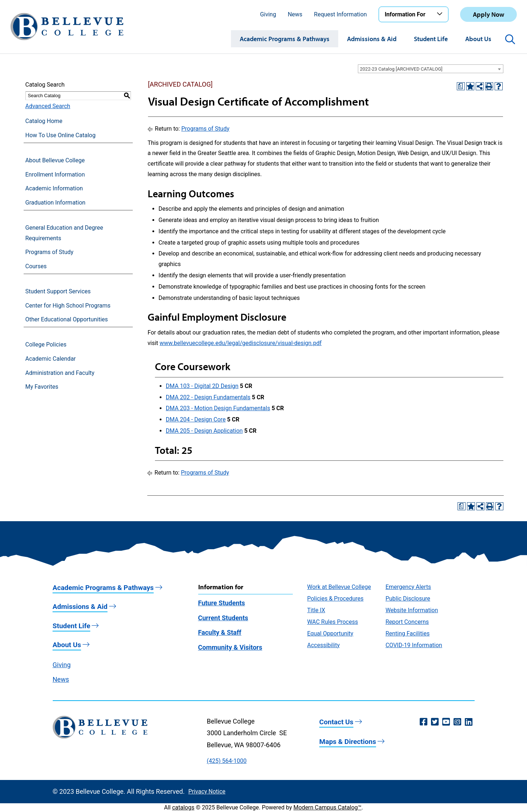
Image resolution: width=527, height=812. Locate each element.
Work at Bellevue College (339, 587)
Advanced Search (48, 106)
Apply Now (488, 14)
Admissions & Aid (372, 39)
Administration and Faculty (60, 373)
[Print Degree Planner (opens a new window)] (461, 86)
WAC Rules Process (333, 622)
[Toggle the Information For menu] (441, 14)
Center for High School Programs (68, 306)
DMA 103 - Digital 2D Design (202, 386)
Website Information (412, 610)
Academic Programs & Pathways (285, 39)
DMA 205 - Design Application (204, 431)
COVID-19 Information (414, 645)
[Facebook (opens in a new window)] (424, 722)
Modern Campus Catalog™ (328, 807)
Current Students (223, 618)
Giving (268, 14)
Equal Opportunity (330, 633)
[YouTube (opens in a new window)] (446, 722)
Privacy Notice (207, 791)
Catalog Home (44, 121)
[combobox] (431, 69)
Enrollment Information (55, 175)
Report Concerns (407, 622)
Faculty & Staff (220, 632)
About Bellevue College (55, 160)
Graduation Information (55, 203)
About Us (478, 39)
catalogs (183, 807)
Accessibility (324, 645)
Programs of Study (49, 252)
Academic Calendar (51, 359)
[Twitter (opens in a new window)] (435, 722)
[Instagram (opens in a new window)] (457, 722)
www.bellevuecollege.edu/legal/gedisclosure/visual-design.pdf (241, 343)
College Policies (46, 344)
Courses (36, 266)
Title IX (316, 610)
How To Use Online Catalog (61, 135)
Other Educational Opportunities (67, 319)
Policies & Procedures (336, 599)
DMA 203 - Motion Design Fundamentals (218, 408)
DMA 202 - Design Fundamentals (208, 397)
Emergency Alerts (408, 587)
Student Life (431, 39)
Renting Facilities (408, 633)
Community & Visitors (230, 647)
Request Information (340, 14)
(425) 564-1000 (227, 761)
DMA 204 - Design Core (196, 419)
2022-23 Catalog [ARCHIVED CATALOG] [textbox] (401, 69)
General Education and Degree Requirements (64, 233)
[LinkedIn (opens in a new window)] (469, 722)
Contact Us (336, 722)
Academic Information (54, 188)
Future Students (222, 603)
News (295, 14)
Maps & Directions (348, 742)
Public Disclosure (408, 599)
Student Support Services (58, 291)
